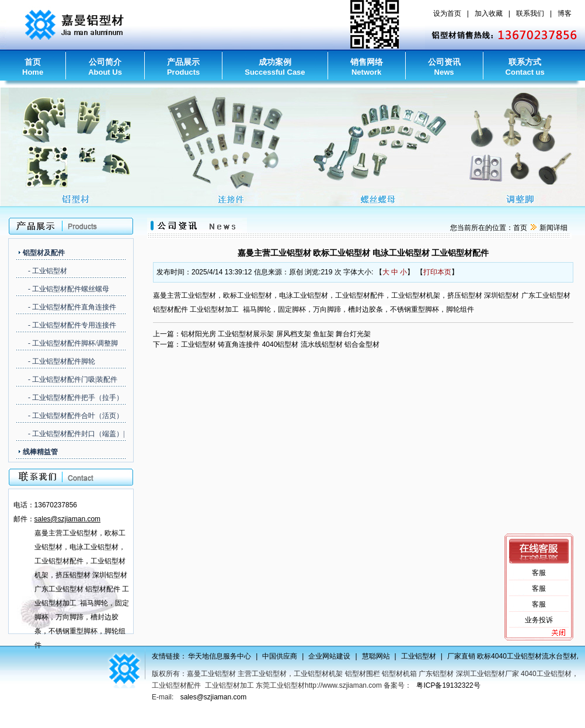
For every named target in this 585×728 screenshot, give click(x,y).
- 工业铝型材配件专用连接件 (72, 325)
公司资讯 (444, 67)
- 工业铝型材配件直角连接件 (72, 307)
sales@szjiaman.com (214, 697)
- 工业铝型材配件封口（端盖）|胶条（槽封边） (76, 435)
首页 (33, 67)
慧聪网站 (382, 656)
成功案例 (275, 67)
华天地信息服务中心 (225, 656)
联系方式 (525, 67)
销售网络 (367, 67)
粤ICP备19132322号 (448, 685)
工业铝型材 (424, 656)
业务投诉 (539, 620)
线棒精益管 (40, 452)
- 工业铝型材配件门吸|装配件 (73, 379)
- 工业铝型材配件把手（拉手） (76, 398)
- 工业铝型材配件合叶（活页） (76, 416)
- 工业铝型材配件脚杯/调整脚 (73, 343)
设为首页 (447, 13)
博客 (565, 13)
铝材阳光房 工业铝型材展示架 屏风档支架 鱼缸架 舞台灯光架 (276, 334)
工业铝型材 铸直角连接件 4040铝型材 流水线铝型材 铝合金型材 (280, 344)
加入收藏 (489, 13)
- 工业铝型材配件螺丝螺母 (69, 289)
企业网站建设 (335, 656)
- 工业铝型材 (48, 271)
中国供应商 (285, 656)
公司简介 (105, 67)
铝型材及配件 (44, 253)
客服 (539, 573)
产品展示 (183, 67)
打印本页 (437, 272)
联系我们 (530, 13)
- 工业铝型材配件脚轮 (62, 361)
